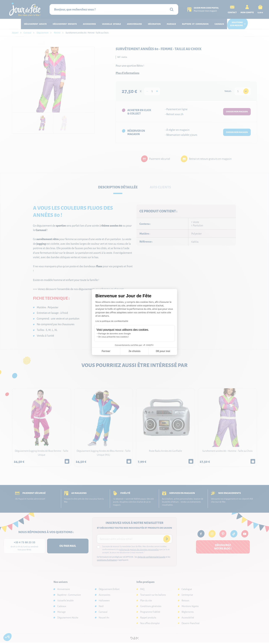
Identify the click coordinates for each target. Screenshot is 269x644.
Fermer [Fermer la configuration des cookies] (106, 351)
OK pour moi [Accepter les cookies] (163, 351)
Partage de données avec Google (115, 334)
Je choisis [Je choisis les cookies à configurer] (134, 351)
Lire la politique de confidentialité (112, 321)
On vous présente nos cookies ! (114, 337)
